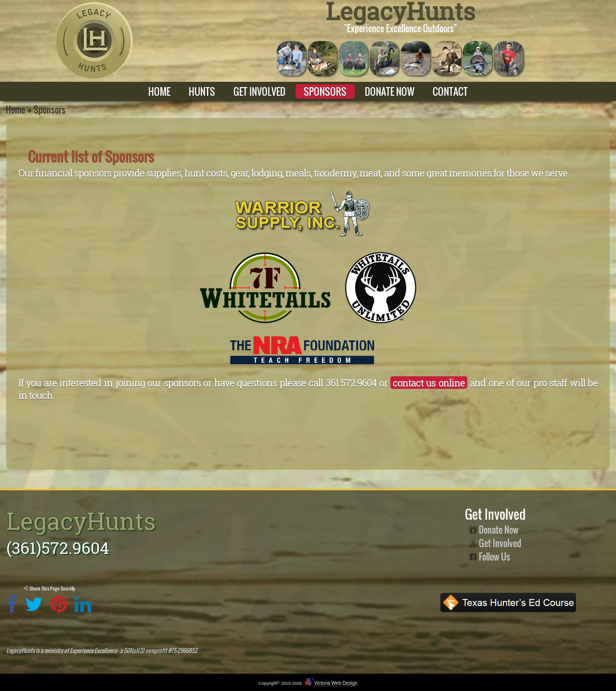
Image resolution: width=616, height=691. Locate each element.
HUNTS (202, 91)
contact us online (429, 383)
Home (15, 110)
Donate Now (494, 530)
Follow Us (490, 557)
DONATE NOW (390, 91)
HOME (159, 91)
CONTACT (450, 91)
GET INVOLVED (259, 91)
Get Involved (495, 543)
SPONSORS (325, 91)
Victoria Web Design (336, 683)
